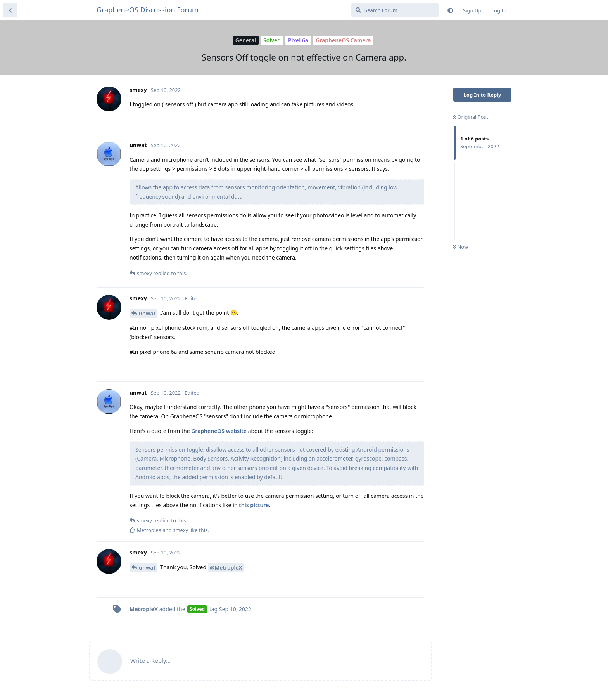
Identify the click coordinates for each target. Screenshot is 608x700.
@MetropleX (226, 567)
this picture (254, 505)
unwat (147, 313)
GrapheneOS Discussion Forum (148, 10)
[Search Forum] (395, 10)
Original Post (470, 117)
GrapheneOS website (219, 431)
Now (460, 247)
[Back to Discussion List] (10, 10)
